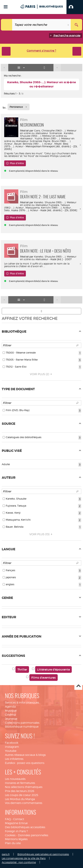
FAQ (8, 819)
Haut (78, 686)
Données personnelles (33, 835)
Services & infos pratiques (22, 703)
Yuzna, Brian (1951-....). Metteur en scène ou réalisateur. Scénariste (39, 140)
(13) (41, 534)
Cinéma (10, 715)
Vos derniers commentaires (24, 803)
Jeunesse (11, 719)
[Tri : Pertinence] (19, 107)
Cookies (10, 835)
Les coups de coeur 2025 (22, 795)
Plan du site (13, 843)
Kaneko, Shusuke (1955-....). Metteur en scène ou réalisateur (47, 136)
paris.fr (6, 854)
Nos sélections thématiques (24, 787)
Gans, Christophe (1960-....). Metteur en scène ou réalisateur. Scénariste (48, 132)
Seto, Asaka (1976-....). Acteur (21, 210)
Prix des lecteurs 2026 (20, 791)
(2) (41, 374)
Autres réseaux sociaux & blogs (25, 755)
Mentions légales (16, 839)
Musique (11, 711)
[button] (75, 7)
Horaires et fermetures (20, 783)
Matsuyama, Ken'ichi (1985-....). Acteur (48, 208)
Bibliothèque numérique (22, 727)
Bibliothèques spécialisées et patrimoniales (43, 854)
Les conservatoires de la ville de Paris (24, 858)
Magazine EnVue (16, 823)
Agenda (10, 707)
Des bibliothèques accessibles (25, 827)
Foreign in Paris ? (16, 831)
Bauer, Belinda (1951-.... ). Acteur (33, 144)
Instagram (12, 747)
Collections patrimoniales (22, 723)
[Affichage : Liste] (22, 68)
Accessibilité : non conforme (19, 862)
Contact (19, 819)
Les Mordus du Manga (20, 799)
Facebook (12, 743)
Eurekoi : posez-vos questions (25, 763)
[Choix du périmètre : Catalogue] (7, 25)
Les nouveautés (15, 779)
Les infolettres (14, 759)
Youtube (11, 751)
